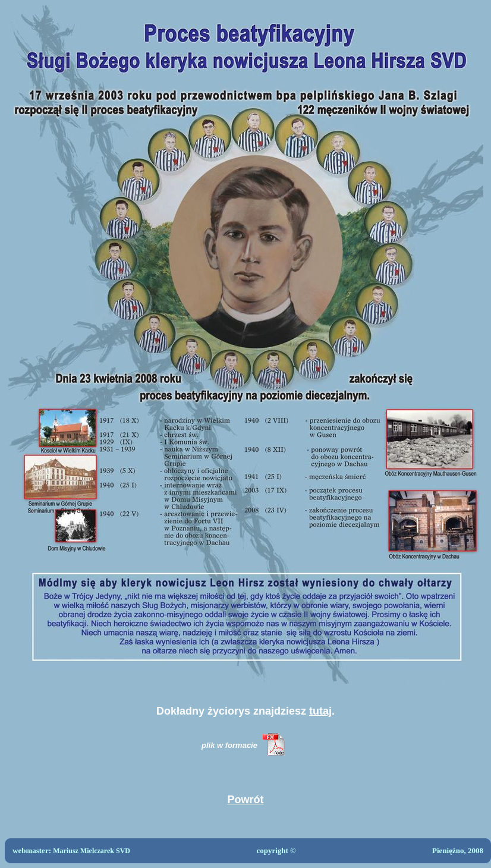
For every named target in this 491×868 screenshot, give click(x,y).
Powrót (246, 800)
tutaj (320, 711)
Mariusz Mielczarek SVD (92, 851)
